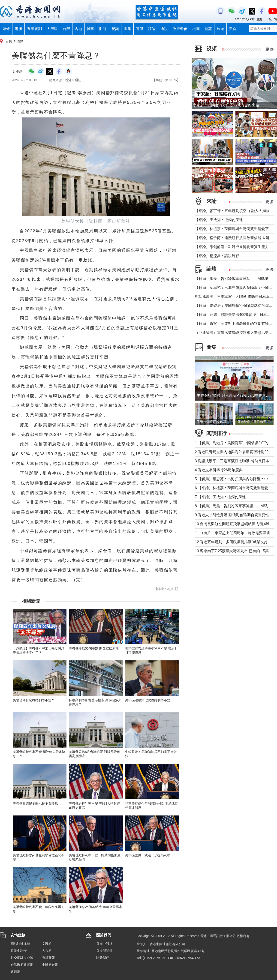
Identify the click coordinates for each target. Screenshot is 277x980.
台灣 (66, 29)
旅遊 (220, 29)
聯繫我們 (103, 958)
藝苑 (208, 29)
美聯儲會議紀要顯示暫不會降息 (35, 803)
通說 (164, 29)
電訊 (140, 29)
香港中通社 (104, 944)
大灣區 (52, 29)
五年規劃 (34, 29)
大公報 (47, 951)
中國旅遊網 (50, 965)
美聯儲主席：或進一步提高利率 (148, 855)
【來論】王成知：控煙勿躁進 (219, 220)
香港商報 (48, 958)
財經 (103, 29)
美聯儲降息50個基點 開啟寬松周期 (94, 648)
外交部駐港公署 (22, 958)
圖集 (127, 29)
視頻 (115, 29)
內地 (78, 29)
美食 (233, 29)
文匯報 (47, 944)
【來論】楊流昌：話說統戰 (217, 256)
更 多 (270, 49)
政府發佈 (180, 29)
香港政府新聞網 (22, 965)
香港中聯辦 (19, 951)
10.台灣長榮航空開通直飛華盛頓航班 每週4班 (232, 524)
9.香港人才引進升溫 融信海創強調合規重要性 (232, 515)
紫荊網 (15, 971)
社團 (196, 29)
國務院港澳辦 (20, 944)
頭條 (6, 29)
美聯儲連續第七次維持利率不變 (148, 700)
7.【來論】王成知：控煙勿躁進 (220, 497)
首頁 (9, 41)
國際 (91, 29)
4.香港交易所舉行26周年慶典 (219, 470)
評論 (152, 29)
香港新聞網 (104, 951)
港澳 (18, 29)
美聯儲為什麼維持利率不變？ (34, 700)
